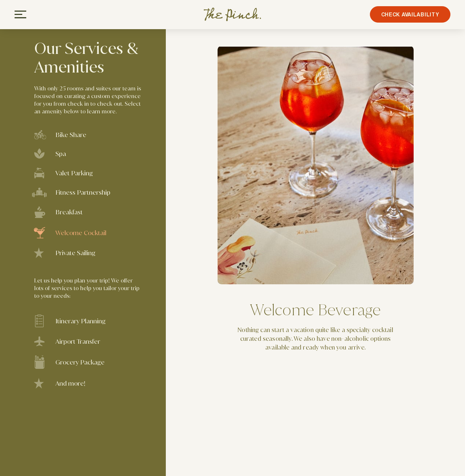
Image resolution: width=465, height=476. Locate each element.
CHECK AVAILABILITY (408, 15)
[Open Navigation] (20, 14)
